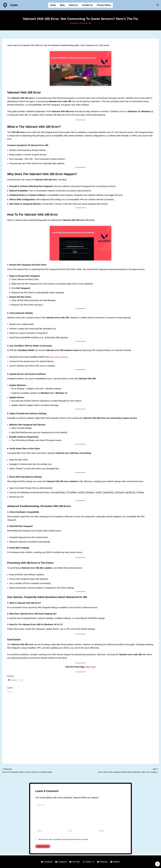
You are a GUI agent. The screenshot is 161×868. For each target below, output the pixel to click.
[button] (158, 5)
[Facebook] (46, 862)
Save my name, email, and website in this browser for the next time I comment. (63, 839)
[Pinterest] (103, 862)
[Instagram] (61, 862)
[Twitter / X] (89, 862)
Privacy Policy (104, 5)
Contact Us (87, 5)
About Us (73, 5)
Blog (62, 5)
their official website (59, 357)
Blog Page (91, 667)
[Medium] (116, 862)
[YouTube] (75, 862)
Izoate (14, 5)
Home (53, 5)
